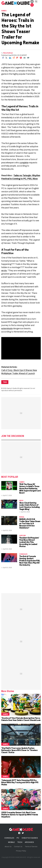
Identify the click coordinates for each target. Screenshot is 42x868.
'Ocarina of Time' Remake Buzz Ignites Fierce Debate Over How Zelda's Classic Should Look (21, 719)
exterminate (7, 328)
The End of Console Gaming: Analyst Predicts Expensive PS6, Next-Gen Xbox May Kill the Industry (30, 561)
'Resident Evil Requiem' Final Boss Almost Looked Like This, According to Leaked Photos (29, 542)
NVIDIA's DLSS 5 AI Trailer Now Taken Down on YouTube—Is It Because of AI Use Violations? (30, 523)
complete (24, 163)
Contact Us (18, 847)
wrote (4, 271)
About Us (8, 847)
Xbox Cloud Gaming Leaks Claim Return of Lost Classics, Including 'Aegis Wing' (29, 506)
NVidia (22, 517)
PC (18, 838)
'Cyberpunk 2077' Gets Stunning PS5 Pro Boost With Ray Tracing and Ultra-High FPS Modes (20, 782)
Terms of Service (31, 847)
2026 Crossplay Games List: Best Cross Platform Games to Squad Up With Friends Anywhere (20, 815)
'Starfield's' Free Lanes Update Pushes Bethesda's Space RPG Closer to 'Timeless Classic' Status (19, 750)
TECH (20, 842)
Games (4, 11)
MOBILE (11, 842)
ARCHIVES (29, 842)
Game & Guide (12, 388)
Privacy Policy (21, 851)
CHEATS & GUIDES (30, 838)
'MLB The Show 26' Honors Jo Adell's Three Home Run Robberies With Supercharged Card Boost (30, 488)
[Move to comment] (28, 58)
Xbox (21, 500)
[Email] (24, 58)
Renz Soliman (8, 53)
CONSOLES (23, 554)
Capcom (22, 535)
